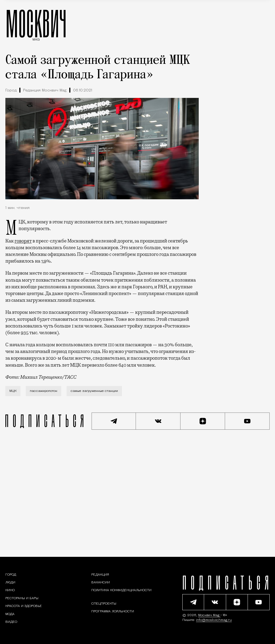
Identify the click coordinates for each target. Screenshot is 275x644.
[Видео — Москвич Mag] (11, 622)
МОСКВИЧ (36, 23)
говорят (23, 241)
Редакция (100, 575)
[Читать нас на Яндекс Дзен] (203, 421)
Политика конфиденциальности (121, 590)
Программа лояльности (113, 612)
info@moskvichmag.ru (214, 620)
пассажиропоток (44, 391)
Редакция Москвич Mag (45, 91)
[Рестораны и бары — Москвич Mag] (22, 598)
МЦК (13, 391)
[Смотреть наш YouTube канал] (247, 421)
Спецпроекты (104, 604)
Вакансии (101, 583)
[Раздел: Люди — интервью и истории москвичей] (10, 583)
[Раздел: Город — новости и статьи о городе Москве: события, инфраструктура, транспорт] (11, 575)
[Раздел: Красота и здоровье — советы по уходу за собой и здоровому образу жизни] (24, 606)
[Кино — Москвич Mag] (10, 590)
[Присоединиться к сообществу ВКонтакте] (158, 421)
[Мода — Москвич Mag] (10, 614)
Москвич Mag (209, 615)
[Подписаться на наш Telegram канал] (114, 421)
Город (11, 91)
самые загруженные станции (94, 391)
